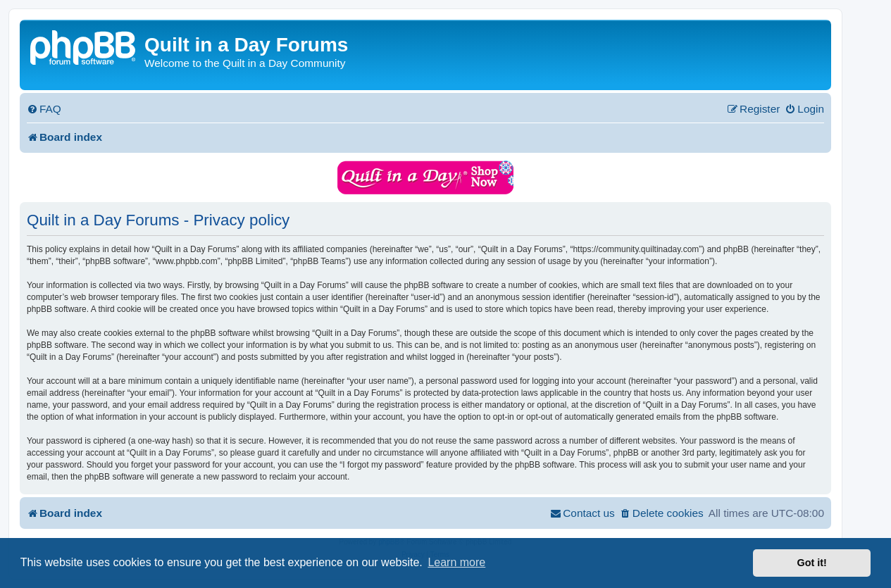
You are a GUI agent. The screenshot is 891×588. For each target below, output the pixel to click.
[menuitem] (44, 109)
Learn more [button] (456, 562)
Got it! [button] (812, 563)
